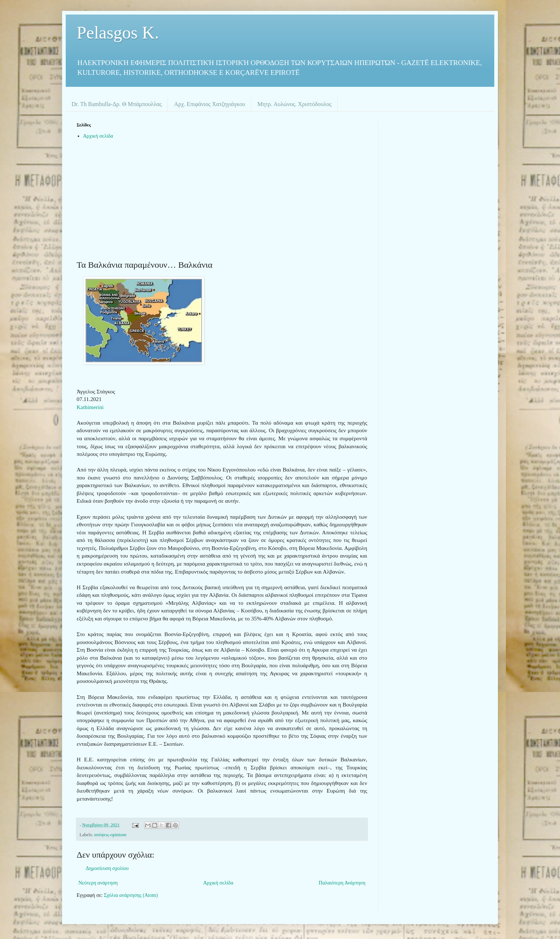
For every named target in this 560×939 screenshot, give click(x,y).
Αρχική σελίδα (98, 136)
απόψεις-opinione (110, 835)
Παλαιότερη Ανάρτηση (342, 883)
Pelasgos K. (118, 33)
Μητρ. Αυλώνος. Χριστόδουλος (295, 104)
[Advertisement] (222, 203)
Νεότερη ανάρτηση (98, 883)
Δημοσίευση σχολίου (107, 868)
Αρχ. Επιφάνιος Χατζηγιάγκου (209, 104)
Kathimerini (90, 407)
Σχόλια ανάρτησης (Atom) (131, 895)
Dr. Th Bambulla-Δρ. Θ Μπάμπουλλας (117, 104)
